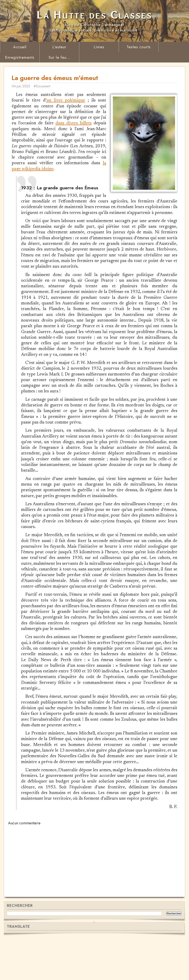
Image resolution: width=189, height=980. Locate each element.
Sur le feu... (59, 57)
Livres (99, 47)
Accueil (20, 47)
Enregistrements (20, 57)
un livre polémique (66, 102)
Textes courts (139, 47)
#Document (47, 87)
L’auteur (59, 47)
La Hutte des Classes (94, 15)
